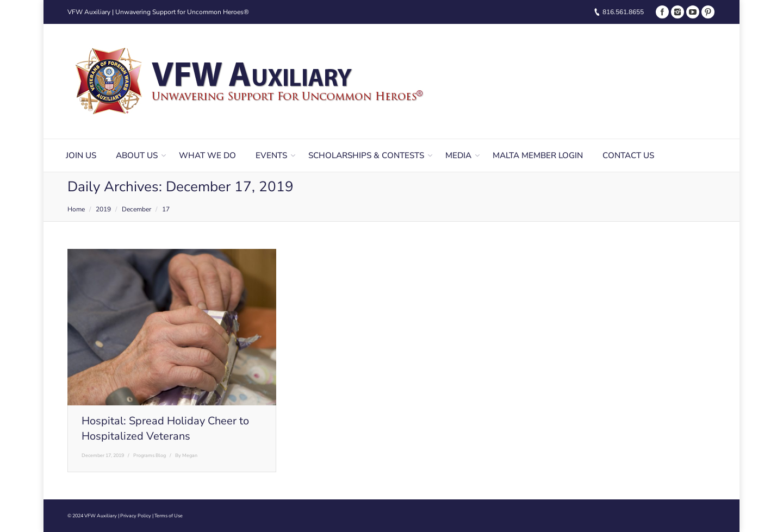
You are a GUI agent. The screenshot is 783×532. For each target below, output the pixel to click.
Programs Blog (150, 455)
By (186, 455)
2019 (103, 209)
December (136, 209)
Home (76, 209)
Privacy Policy (136, 516)
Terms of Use (169, 516)
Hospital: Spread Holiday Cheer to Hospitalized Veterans (165, 428)
